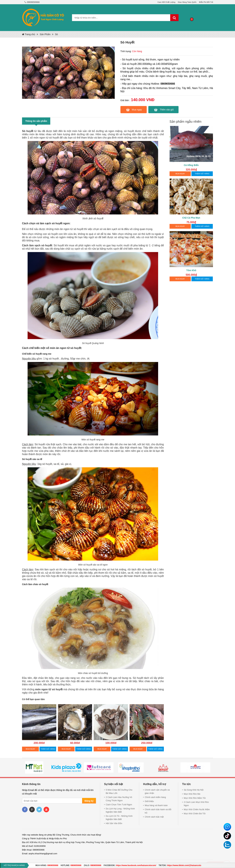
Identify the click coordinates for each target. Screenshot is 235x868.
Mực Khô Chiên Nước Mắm (197, 809)
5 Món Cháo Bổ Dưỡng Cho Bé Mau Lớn (119, 791)
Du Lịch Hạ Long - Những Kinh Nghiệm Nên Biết (120, 810)
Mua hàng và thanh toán (156, 805)
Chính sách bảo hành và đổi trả (158, 811)
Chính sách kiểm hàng (155, 797)
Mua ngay (137, 110)
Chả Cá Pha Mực (191, 218)
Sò (56, 34)
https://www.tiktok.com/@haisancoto (184, 865)
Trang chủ (29, 34)
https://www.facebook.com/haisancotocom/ (136, 865)
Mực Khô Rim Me (192, 794)
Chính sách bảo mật (154, 817)
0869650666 (53, 865)
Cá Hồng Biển (191, 165)
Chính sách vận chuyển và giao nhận (157, 791)
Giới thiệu (149, 801)
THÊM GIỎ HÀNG (48, 749)
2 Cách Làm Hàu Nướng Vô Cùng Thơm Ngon (119, 799)
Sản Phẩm (45, 34)
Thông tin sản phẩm (36, 121)
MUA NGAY (30, 749)
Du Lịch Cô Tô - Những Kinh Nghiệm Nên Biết (119, 818)
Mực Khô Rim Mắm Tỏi (195, 798)
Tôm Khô (191, 270)
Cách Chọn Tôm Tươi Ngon (119, 805)
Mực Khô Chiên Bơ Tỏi (195, 814)
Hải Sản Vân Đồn (114, 823)
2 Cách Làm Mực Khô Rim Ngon (196, 804)
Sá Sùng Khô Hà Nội (194, 790)
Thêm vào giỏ (167, 110)
